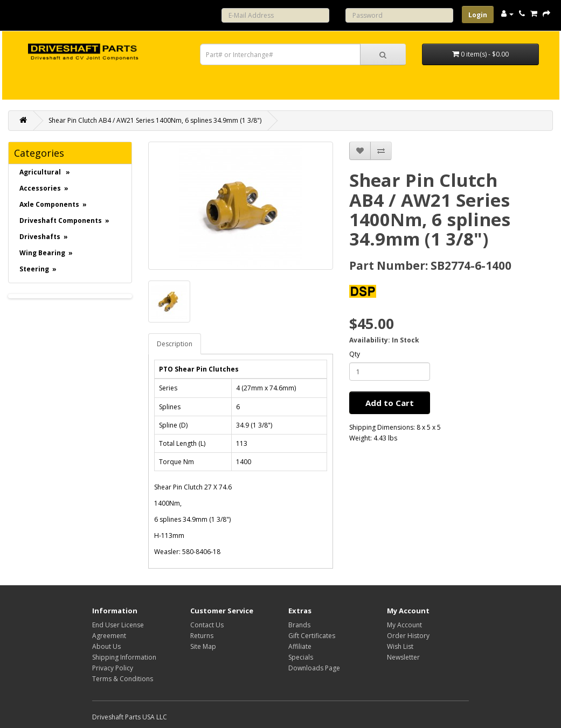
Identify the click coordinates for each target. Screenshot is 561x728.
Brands (299, 625)
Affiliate (300, 646)
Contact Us (207, 625)
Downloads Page (314, 668)
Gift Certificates (312, 636)
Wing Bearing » (46, 253)
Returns (202, 636)
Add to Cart (390, 403)
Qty (355, 354)
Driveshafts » (44, 237)
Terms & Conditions (123, 679)
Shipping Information (124, 657)
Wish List (400, 646)
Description (175, 344)
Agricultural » (45, 172)
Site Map (203, 646)
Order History (408, 636)
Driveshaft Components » (64, 220)
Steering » (38, 269)
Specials (301, 657)
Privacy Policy (113, 668)
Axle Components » (53, 204)
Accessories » (44, 188)
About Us (106, 646)
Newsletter (403, 657)
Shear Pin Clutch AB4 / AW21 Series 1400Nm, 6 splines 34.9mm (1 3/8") (155, 120)
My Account (404, 625)
